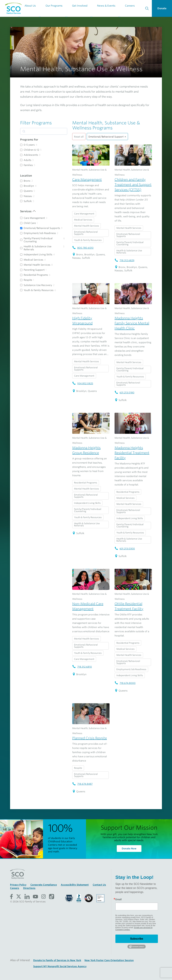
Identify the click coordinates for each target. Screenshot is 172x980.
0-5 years (29, 145)
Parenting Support (34, 270)
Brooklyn (29, 186)
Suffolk (28, 201)
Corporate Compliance (44, 885)
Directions (29, 888)
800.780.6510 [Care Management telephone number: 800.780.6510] (83, 248)
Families (28, 165)
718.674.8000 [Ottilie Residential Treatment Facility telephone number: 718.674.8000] (125, 683)
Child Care (30, 223)
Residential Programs (36, 275)
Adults (27, 160)
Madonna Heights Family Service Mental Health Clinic (132, 323)
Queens (28, 191)
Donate (162, 8)
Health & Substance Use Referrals (38, 248)
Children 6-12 (31, 150)
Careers (15, 888)
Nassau (28, 196)
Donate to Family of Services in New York (57, 960)
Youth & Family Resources (39, 290)
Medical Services (33, 260)
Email (119, 899)
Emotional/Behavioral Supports (42, 228)
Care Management (34, 218)
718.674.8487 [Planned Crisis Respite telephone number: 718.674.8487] (82, 784)
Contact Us (99, 885)
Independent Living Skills (38, 255)
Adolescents (31, 155)
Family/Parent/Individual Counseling (38, 240)
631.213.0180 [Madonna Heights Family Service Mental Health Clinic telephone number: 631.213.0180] (124, 393)
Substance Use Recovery (38, 285)
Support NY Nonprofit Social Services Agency (60, 966)
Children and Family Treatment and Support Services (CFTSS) (133, 185)
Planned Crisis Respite (90, 738)
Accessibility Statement (75, 885)
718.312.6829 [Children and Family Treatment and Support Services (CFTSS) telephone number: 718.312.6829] (124, 260)
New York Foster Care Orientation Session (109, 960)
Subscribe (137, 939)
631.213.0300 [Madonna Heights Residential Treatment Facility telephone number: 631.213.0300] (125, 549)
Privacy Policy (18, 885)
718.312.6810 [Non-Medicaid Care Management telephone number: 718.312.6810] (82, 667)
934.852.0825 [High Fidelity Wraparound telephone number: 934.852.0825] (83, 383)
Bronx (27, 181)
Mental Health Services (37, 265)
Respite (28, 280)
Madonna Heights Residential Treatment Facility (132, 453)
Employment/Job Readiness (40, 233)
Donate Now (129, 849)
